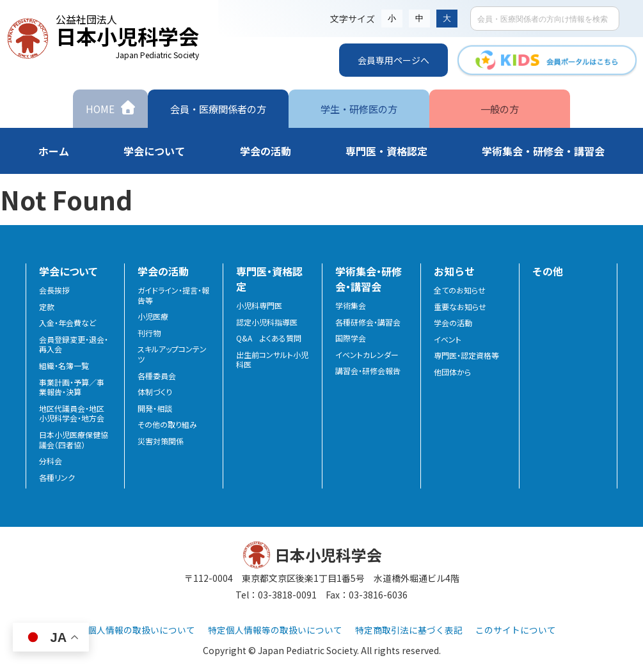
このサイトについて (516, 630)
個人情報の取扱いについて (141, 630)
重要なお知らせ (460, 307)
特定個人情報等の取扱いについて (275, 630)
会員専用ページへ (393, 60)
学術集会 (351, 306)
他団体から (452, 372)
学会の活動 (453, 323)
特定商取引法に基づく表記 (409, 630)
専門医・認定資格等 (466, 356)
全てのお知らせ (460, 290)
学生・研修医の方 (359, 108)
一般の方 (500, 108)
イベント (448, 340)
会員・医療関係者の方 (218, 108)
